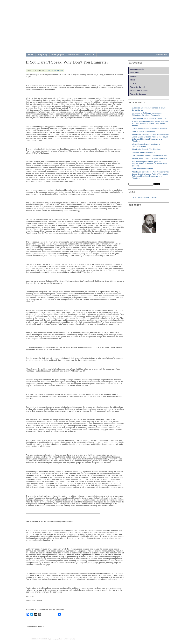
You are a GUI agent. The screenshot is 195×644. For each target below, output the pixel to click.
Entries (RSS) (69, 639)
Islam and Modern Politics (142, 169)
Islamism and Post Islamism (143, 152)
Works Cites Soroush (139, 91)
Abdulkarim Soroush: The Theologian (147, 149)
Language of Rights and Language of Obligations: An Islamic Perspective (147, 114)
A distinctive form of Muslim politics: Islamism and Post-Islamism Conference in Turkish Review (150, 123)
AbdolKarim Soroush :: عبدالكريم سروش (46, 639)
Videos (133, 83)
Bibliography (58, 55)
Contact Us (89, 55)
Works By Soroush (56, 70)
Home (31, 55)
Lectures (134, 76)
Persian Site (162, 55)
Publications (74, 55)
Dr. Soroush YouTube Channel (144, 197)
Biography (42, 55)
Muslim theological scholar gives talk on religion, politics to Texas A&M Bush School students (149, 164)
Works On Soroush (138, 94)
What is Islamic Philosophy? (143, 132)
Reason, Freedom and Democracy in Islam (149, 158)
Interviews (134, 73)
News (133, 80)
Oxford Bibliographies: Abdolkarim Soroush (149, 129)
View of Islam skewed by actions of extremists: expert (146, 145)
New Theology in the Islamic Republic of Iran (150, 118)
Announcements (137, 69)
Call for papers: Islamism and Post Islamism (150, 155)
